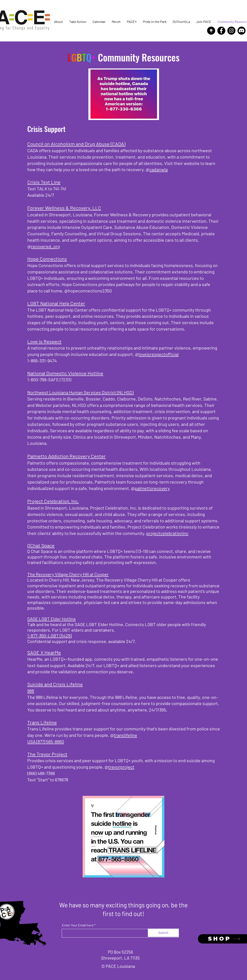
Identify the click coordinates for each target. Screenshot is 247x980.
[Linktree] (211, 31)
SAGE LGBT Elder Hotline (52, 619)
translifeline (125, 735)
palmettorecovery (152, 488)
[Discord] (242, 31)
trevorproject (121, 767)
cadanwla (159, 169)
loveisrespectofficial (159, 354)
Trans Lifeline (42, 722)
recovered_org (45, 246)
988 (31, 691)
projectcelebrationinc (167, 533)
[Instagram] (231, 31)
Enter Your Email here (78, 925)
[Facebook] (221, 31)
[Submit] (163, 933)
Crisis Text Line (44, 182)
